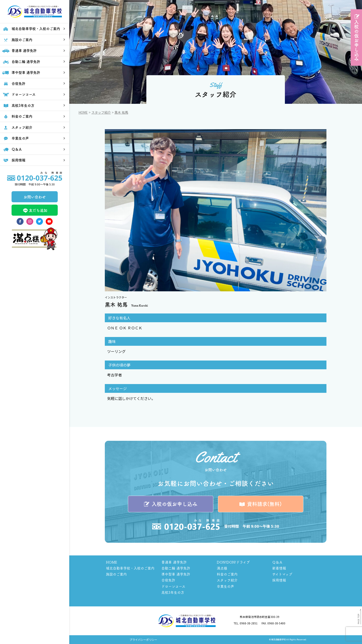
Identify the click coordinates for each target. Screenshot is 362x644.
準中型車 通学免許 (176, 574)
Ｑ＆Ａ (277, 562)
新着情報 (279, 568)
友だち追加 (35, 226)
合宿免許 (168, 580)
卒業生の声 (225, 586)
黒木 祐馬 (121, 112)
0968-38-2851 (249, 623)
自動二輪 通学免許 (176, 568)
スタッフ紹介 (101, 112)
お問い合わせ (35, 212)
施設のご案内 (116, 574)
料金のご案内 (227, 574)
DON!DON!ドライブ (233, 562)
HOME (112, 562)
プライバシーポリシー (143, 640)
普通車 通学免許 (174, 562)
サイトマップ (282, 574)
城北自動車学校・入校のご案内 (130, 568)
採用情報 (279, 580)
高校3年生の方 (173, 592)
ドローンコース (173, 586)
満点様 (222, 568)
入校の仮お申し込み (356, 40)
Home (83, 112)
